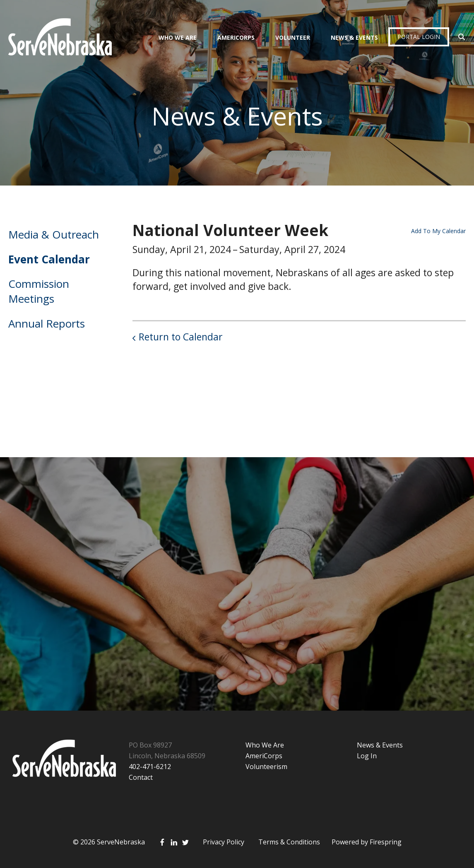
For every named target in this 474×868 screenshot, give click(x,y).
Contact (141, 777)
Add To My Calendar (438, 231)
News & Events (354, 37)
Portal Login (419, 37)
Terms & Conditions (289, 842)
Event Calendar (49, 259)
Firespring (386, 842)
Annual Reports (47, 323)
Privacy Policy (224, 842)
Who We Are (178, 37)
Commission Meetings (39, 291)
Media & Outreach (54, 234)
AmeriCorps (236, 37)
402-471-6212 (150, 767)
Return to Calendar (181, 337)
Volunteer (293, 37)
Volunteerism (266, 767)
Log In (367, 756)
